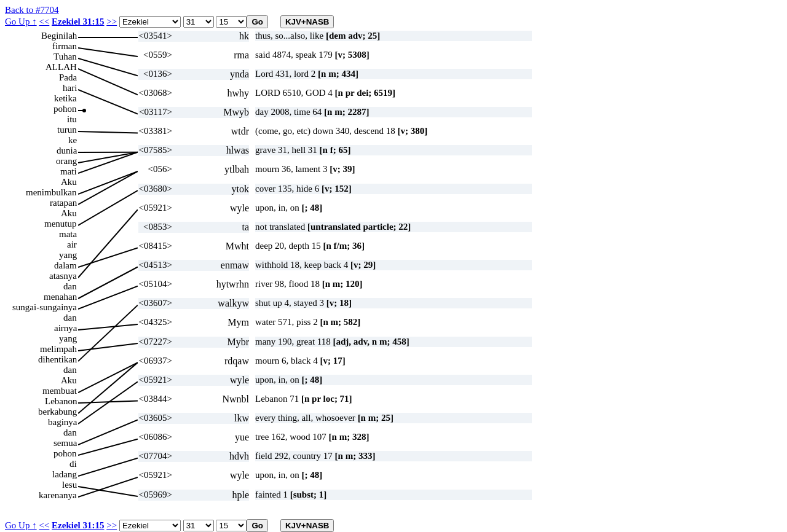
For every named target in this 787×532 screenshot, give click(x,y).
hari (70, 88)
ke (73, 140)
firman (65, 46)
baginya (62, 422)
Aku (69, 182)
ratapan (63, 203)
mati (69, 171)
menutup (61, 224)
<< (44, 22)
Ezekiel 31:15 (78, 22)
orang (66, 161)
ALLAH (61, 67)
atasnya (63, 276)
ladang (65, 474)
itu (72, 119)
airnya (65, 328)
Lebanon (61, 401)
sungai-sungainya (45, 307)
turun (67, 130)
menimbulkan (51, 192)
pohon (65, 109)
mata (68, 234)
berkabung (57, 412)
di (73, 464)
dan (70, 286)
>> (112, 22)
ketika (65, 98)
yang (68, 255)
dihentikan (57, 359)
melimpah (58, 349)
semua (65, 443)
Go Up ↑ (21, 22)
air (72, 244)
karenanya (58, 495)
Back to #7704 (32, 10)
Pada (68, 77)
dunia (67, 151)
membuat (60, 391)
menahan (60, 297)
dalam (65, 265)
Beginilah (59, 36)
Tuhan (65, 57)
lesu (69, 485)
